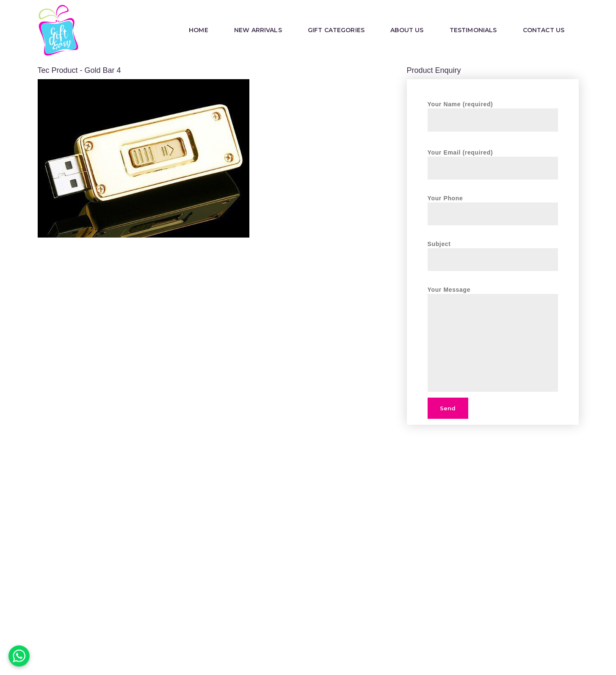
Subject (493, 251)
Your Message (493, 294)
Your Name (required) (493, 112)
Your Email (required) (493, 160)
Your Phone (493, 206)
